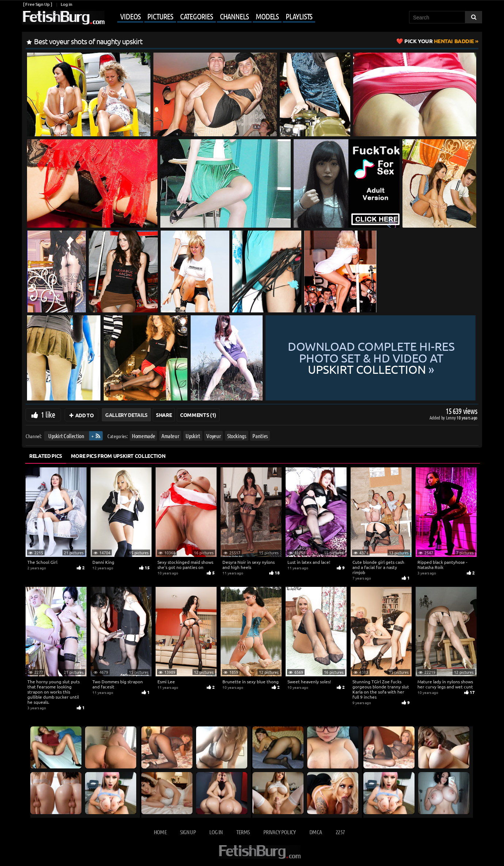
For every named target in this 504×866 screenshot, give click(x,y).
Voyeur (213, 436)
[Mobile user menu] (211, 17)
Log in (66, 4)
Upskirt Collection (66, 436)
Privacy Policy (280, 832)
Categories (196, 16)
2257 (340, 832)
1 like (48, 414)
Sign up (188, 832)
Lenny (451, 417)
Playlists (299, 16)
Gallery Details (126, 415)
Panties (260, 436)
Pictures (160, 16)
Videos (130, 16)
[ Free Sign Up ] (37, 4)
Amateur (170, 436)
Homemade (143, 436)
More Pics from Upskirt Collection (118, 456)
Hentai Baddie (439, 41)
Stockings (237, 436)
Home (160, 832)
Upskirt (193, 436)
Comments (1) (198, 415)
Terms (243, 832)
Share (164, 415)
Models (267, 16)
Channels (234, 16)
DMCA (316, 832)
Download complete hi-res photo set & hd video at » (371, 358)
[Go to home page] (63, 18)
